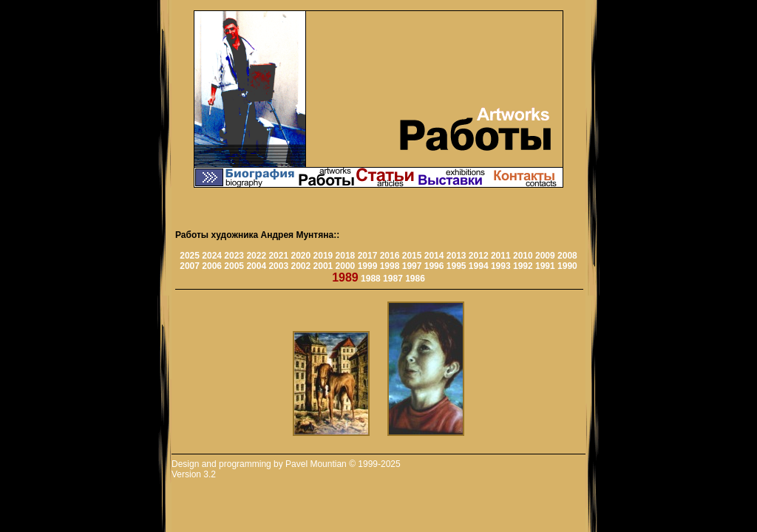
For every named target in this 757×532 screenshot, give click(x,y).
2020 (301, 256)
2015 (412, 256)
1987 (393, 279)
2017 (368, 256)
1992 (523, 266)
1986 (415, 279)
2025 (190, 256)
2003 (278, 266)
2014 (434, 256)
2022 (256, 256)
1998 (390, 266)
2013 (456, 256)
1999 (368, 266)
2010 (523, 256)
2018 (346, 256)
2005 (234, 266)
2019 (323, 256)
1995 (456, 266)
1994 (479, 266)
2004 (256, 266)
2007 (190, 266)
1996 (434, 266)
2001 (323, 266)
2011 (501, 256)
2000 (346, 266)
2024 (212, 256)
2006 (212, 266)
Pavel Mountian (316, 464)
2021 (278, 256)
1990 (567, 266)
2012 (479, 256)
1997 (412, 266)
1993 (501, 266)
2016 (390, 256)
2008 (567, 256)
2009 (545, 256)
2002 (301, 266)
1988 (371, 279)
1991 (545, 266)
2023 (234, 256)
